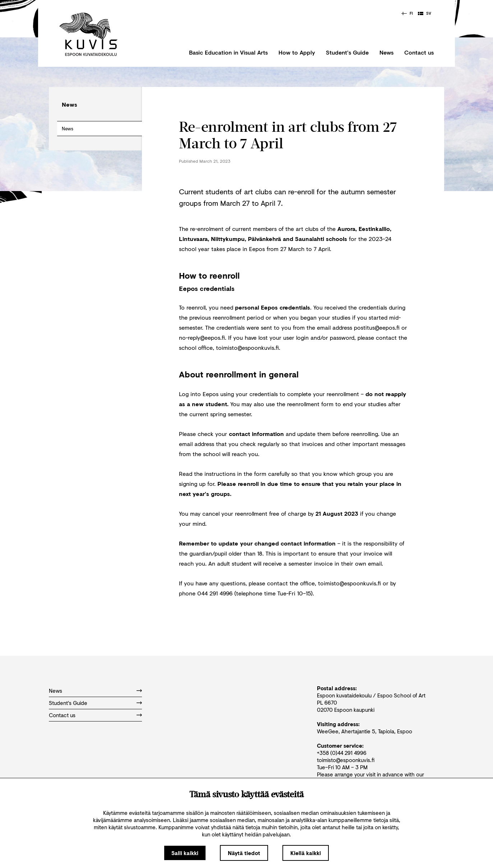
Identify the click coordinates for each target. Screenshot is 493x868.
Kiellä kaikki (306, 853)
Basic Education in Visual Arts (228, 52)
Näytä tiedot (244, 853)
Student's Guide (347, 52)
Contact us (419, 52)
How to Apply (297, 52)
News (386, 52)
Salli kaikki (185, 853)
